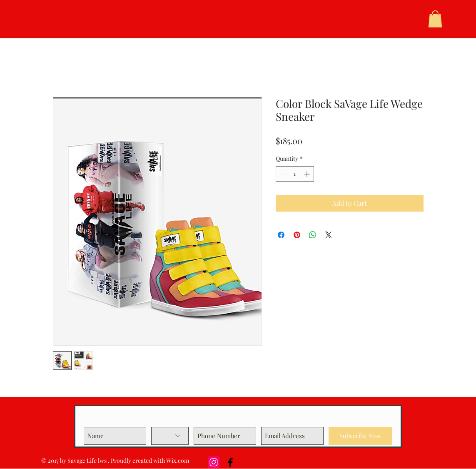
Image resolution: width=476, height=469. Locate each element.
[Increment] (308, 174)
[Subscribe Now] (360, 436)
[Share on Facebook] (281, 235)
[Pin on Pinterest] (297, 235)
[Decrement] (282, 174)
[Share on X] (329, 235)
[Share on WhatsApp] (313, 235)
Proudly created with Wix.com (150, 460)
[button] (435, 19)
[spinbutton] (295, 174)
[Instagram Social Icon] (214, 462)
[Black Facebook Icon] (230, 462)
